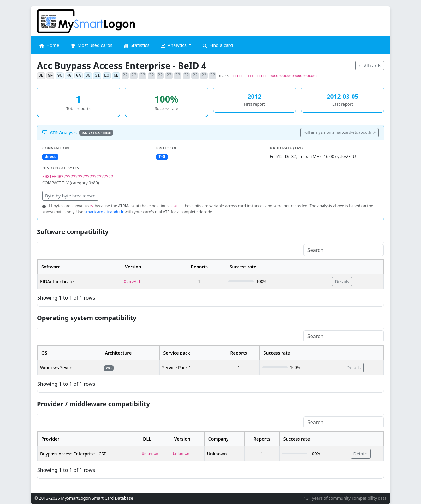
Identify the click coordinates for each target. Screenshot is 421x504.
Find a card (218, 45)
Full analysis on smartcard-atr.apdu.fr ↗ (340, 132)
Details (342, 281)
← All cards (370, 65)
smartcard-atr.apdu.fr (104, 212)
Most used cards (92, 45)
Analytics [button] (174, 45)
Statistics (136, 45)
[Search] (344, 250)
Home (49, 45)
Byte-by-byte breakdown (70, 196)
